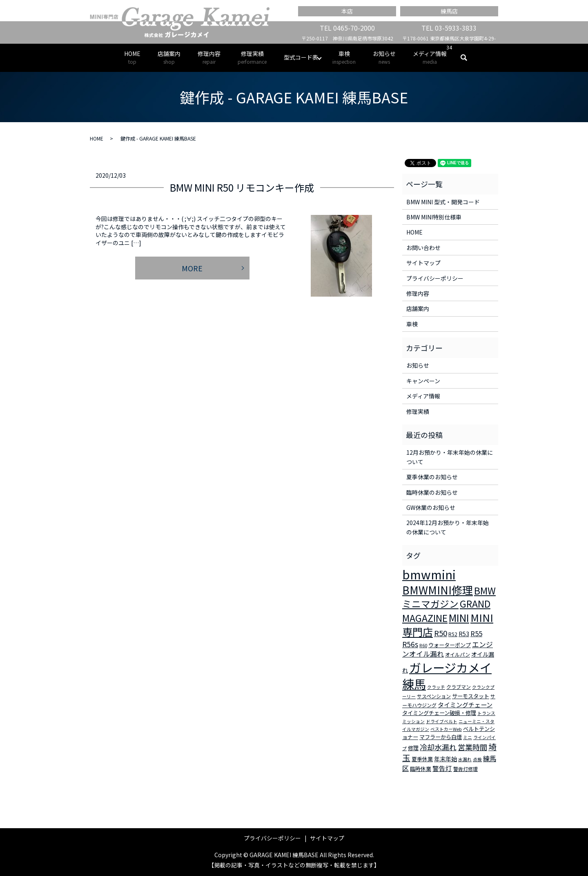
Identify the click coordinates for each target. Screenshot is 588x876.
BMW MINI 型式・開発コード (443, 202)
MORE (192, 268)
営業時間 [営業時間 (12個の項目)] (472, 747)
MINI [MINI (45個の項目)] (459, 617)
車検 (344, 57)
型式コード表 (301, 57)
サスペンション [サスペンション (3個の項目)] (434, 696)
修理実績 (252, 57)
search (468, 58)
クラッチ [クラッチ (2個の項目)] (436, 687)
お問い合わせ (423, 248)
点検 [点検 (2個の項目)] (477, 759)
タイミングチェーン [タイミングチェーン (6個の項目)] (465, 705)
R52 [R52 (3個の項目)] (453, 634)
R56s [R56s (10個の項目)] (410, 644)
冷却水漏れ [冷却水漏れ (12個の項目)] (438, 747)
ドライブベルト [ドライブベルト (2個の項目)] (442, 721)
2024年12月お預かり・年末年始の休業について (448, 527)
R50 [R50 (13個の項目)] (441, 633)
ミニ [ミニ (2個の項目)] (468, 737)
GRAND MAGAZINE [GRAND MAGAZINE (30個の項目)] (446, 611)
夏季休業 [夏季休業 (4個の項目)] (422, 759)
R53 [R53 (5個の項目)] (464, 634)
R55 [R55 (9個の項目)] (476, 633)
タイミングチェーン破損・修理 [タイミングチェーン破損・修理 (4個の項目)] (439, 713)
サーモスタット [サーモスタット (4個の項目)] (471, 696)
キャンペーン (423, 381)
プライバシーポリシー (435, 278)
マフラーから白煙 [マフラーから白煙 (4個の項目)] (441, 737)
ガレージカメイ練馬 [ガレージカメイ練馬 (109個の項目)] (447, 676)
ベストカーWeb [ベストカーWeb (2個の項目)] (446, 729)
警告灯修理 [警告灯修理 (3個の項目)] (465, 769)
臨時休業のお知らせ (432, 492)
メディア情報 (430, 57)
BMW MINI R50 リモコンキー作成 (242, 187)
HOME (132, 57)
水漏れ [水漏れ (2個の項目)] (465, 759)
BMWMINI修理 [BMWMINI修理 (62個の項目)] (438, 590)
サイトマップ (423, 263)
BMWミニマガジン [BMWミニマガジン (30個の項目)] (449, 597)
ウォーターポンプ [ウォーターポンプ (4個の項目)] (450, 645)
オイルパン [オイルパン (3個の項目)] (458, 654)
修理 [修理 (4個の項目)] (413, 748)
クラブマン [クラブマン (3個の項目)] (459, 687)
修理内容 (209, 57)
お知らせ (384, 57)
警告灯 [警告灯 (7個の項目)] (442, 768)
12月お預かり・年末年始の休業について (450, 457)
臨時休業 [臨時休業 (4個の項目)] (421, 769)
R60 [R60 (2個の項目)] (423, 645)
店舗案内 (169, 57)
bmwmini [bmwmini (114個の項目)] (429, 574)
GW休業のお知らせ (431, 507)
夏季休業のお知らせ (432, 477)
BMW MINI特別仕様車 (434, 217)
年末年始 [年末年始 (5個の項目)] (445, 759)
